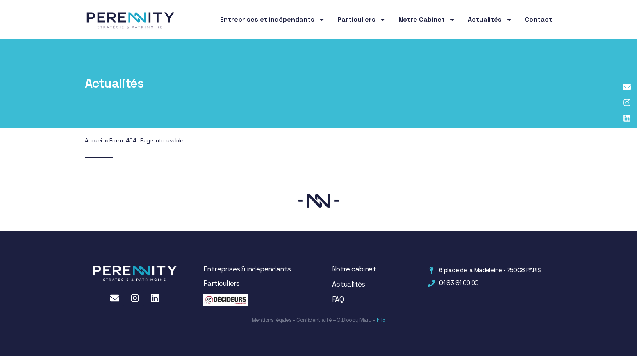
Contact (538, 19)
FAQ (338, 299)
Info (380, 320)
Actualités (490, 20)
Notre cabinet (354, 269)
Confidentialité (314, 320)
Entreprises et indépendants (273, 20)
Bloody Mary (356, 320)
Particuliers (362, 20)
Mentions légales (272, 320)
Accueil (94, 140)
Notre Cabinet (427, 20)
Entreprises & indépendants (247, 269)
